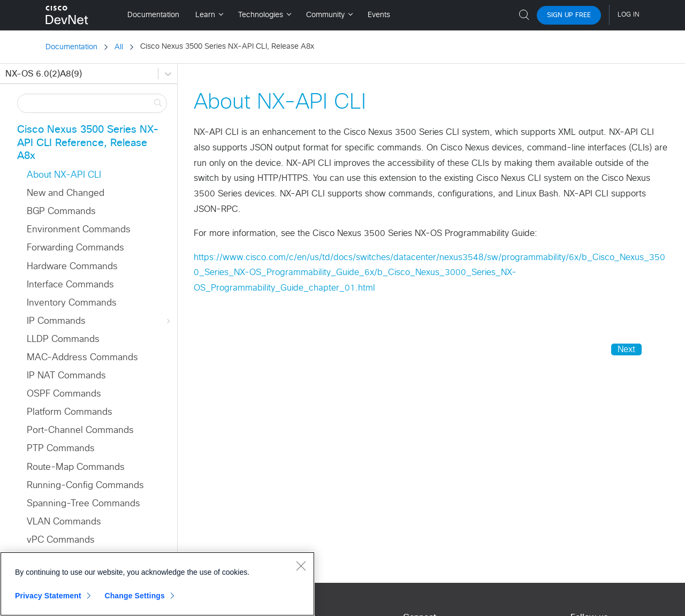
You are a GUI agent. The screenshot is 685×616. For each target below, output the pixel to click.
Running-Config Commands (85, 486)
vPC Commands (61, 540)
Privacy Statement (48, 596)
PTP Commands (61, 449)
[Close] (301, 566)
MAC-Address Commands (82, 358)
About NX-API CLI (64, 175)
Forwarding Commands (75, 248)
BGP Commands (61, 212)
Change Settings (135, 596)
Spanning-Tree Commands (83, 504)
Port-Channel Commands (80, 431)
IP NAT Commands (66, 376)
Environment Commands (79, 230)
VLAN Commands (64, 522)
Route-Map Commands (76, 467)
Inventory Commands (72, 303)
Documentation (71, 47)
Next (626, 349)
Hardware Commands (72, 267)
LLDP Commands (63, 340)
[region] (157, 584)
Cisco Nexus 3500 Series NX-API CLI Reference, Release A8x (88, 143)
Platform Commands (70, 412)
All (119, 47)
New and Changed (66, 193)
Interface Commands (70, 285)
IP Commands (100, 321)
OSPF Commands (64, 394)
